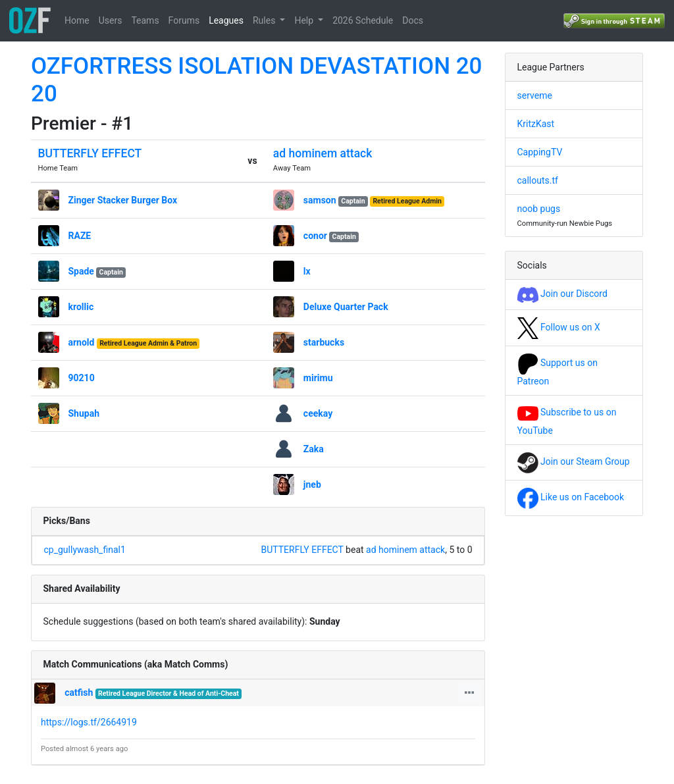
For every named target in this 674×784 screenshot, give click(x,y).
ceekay (318, 413)
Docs (413, 20)
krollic (81, 307)
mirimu (318, 378)
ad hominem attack (323, 153)
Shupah (84, 413)
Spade (81, 271)
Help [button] (305, 20)
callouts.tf (538, 180)
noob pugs (539, 209)
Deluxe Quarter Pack (346, 307)
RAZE (80, 236)
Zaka (314, 449)
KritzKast (536, 124)
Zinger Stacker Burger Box (123, 200)
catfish (79, 693)
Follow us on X (559, 327)
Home (77, 20)
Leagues (226, 20)
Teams (145, 20)
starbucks (324, 342)
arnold (82, 342)
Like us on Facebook (571, 497)
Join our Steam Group (574, 461)
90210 (82, 378)
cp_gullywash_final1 (85, 550)
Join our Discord (562, 294)
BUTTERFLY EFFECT (90, 153)
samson (320, 200)
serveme (535, 95)
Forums (184, 20)
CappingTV (540, 152)
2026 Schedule (363, 20)
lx (307, 271)
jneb (312, 484)
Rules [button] (265, 20)
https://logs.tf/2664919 (89, 722)
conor (315, 236)
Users (111, 20)
